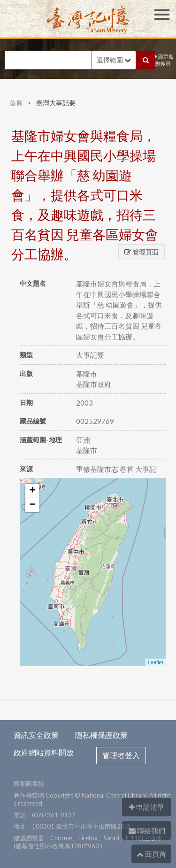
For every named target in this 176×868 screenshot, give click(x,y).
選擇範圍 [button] (114, 60)
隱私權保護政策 (101, 735)
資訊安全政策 (36, 735)
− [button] (33, 505)
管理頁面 (142, 252)
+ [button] (33, 491)
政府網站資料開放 (44, 752)
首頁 (16, 103)
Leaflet (156, 662)
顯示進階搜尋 (165, 60)
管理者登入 (121, 755)
